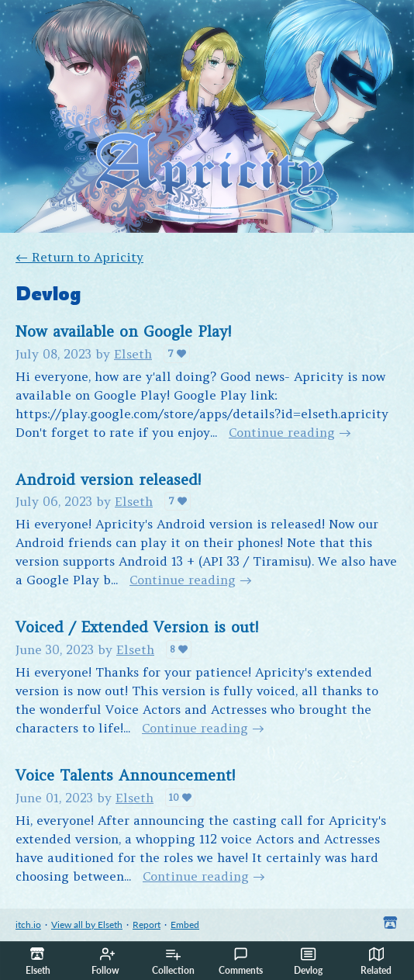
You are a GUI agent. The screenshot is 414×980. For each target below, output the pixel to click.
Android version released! (108, 480)
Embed (185, 925)
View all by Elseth (87, 925)
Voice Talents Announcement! (125, 775)
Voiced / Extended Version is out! (137, 627)
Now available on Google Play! (123, 331)
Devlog (308, 961)
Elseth (133, 354)
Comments (241, 961)
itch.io (28, 925)
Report (147, 925)
